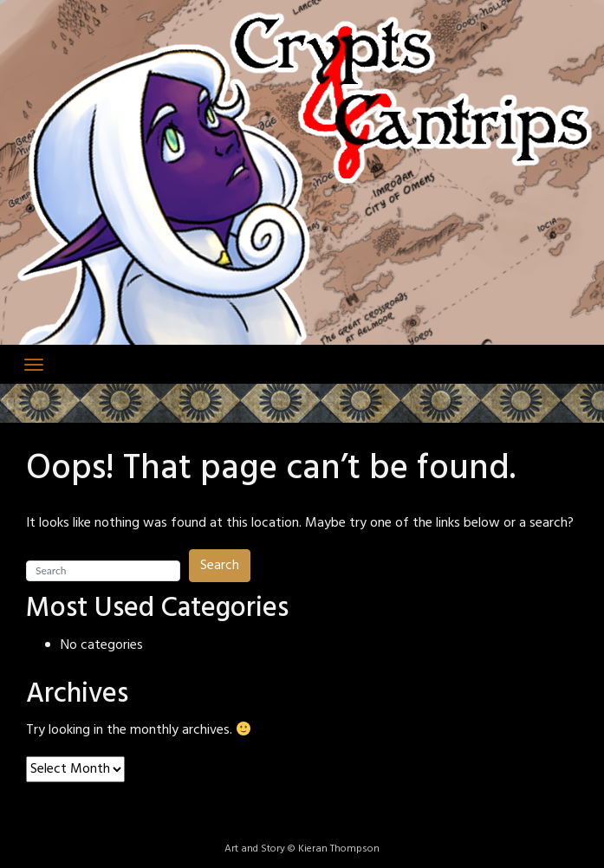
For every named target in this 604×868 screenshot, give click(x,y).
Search (220, 566)
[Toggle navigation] (34, 365)
